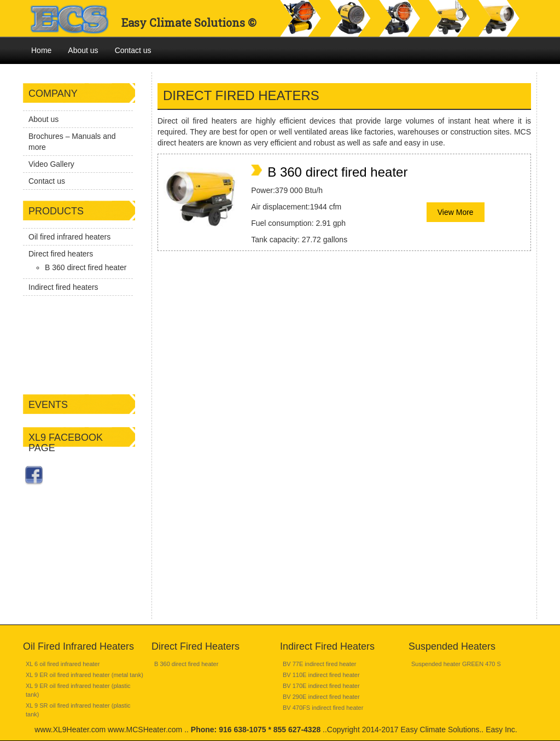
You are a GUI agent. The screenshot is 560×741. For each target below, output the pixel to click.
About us (83, 50)
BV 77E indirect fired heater (320, 664)
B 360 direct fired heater (86, 267)
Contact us (133, 50)
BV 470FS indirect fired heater (323, 708)
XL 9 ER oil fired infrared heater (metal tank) (84, 675)
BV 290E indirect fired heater (321, 697)
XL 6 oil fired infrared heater (63, 664)
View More (456, 212)
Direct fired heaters (61, 254)
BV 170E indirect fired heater (321, 686)
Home (41, 50)
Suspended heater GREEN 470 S (456, 664)
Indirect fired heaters (63, 287)
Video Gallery (51, 164)
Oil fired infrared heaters (69, 237)
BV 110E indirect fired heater (321, 675)
